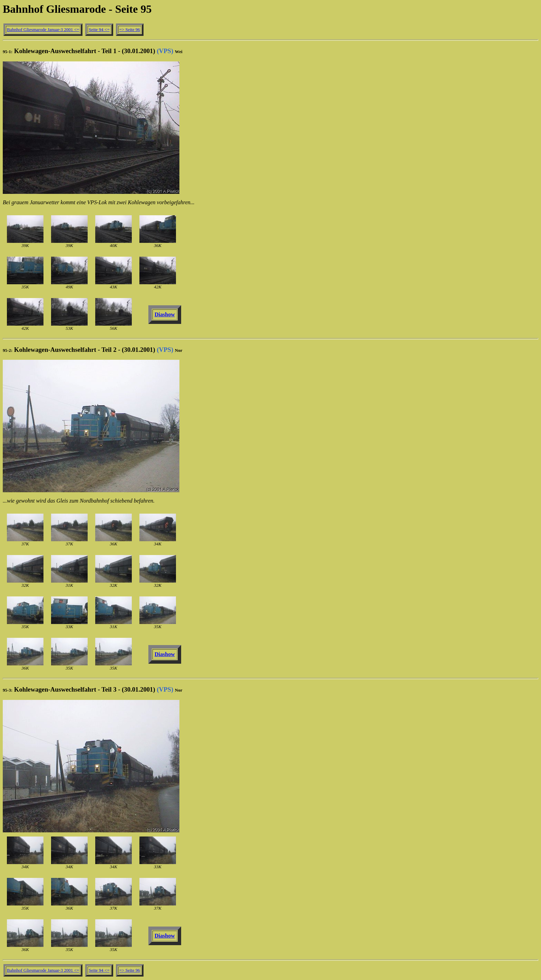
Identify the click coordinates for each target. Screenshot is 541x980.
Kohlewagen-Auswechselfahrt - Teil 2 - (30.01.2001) (93, 350)
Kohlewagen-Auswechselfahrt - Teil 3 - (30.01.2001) (93, 689)
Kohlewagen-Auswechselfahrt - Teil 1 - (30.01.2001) (93, 51)
